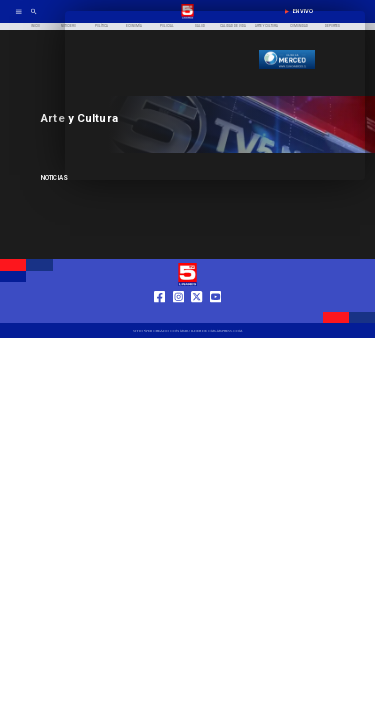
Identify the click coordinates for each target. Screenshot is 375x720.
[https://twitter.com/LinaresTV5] (196, 315)
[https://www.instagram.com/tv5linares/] (178, 315)
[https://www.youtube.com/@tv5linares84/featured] (215, 315)
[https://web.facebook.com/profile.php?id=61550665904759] (159, 315)
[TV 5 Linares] (34, 18)
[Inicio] (35, 26)
